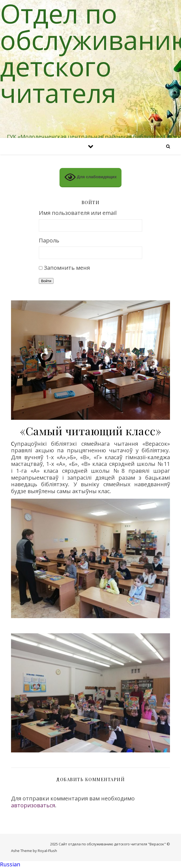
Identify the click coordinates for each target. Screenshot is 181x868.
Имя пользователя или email (78, 213)
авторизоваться (33, 805)
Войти (46, 281)
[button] (90, 865)
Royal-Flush (47, 851)
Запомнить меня (67, 268)
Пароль (49, 241)
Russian (10, 864)
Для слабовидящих (91, 177)
